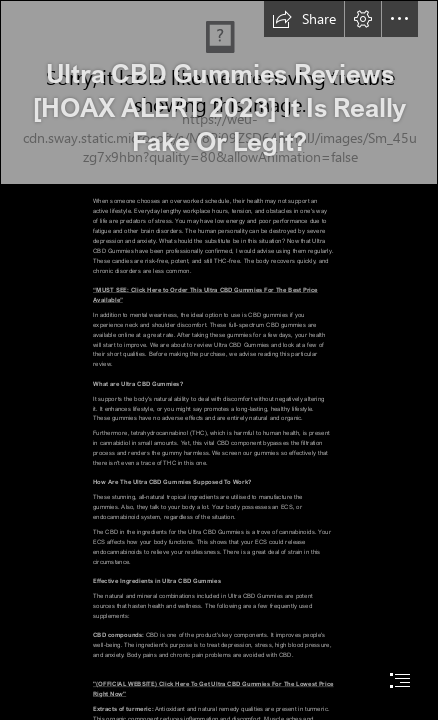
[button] (304, 19)
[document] (219, 360)
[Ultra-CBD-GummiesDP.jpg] (219, 92)
